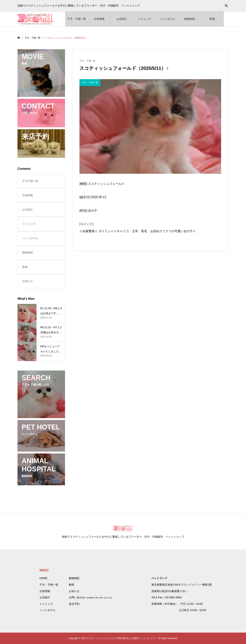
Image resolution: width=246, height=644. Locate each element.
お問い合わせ (77, 597)
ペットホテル (167, 19)
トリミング (144, 19)
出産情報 (99, 19)
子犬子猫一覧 (30, 181)
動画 (212, 19)
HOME (44, 578)
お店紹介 (122, 19)
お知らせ (28, 281)
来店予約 (74, 604)
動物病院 (190, 19)
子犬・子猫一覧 (77, 19)
